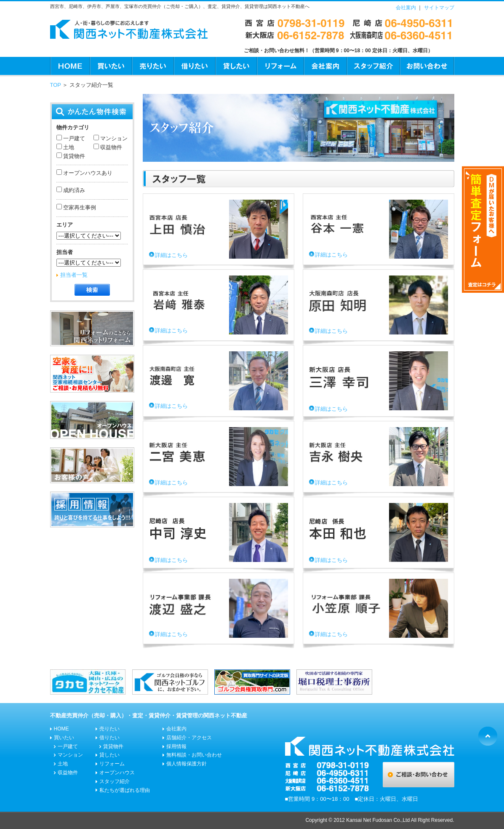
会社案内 (406, 8)
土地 (68, 147)
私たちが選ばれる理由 (125, 790)
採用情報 (176, 746)
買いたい (111, 66)
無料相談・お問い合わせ (194, 755)
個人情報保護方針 (187, 764)
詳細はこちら (171, 255)
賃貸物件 (74, 156)
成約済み (74, 190)
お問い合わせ (427, 66)
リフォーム (280, 66)
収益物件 (111, 147)
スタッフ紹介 (373, 66)
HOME (70, 66)
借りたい (194, 66)
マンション (113, 138)
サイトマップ (439, 8)
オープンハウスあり (87, 173)
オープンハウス (117, 773)
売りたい (153, 66)
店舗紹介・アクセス (189, 738)
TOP (56, 85)
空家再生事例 (79, 207)
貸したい (236, 66)
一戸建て (74, 138)
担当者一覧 (74, 275)
